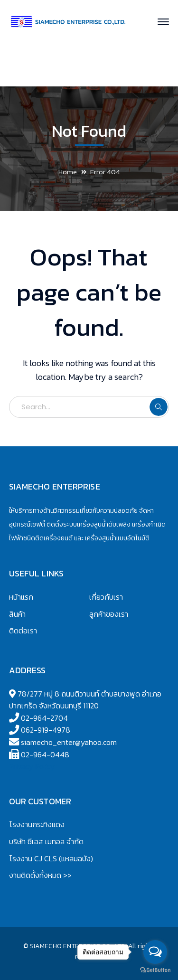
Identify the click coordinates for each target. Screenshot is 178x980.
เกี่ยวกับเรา (106, 597)
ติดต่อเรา (23, 631)
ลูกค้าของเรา (109, 614)
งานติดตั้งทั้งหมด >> (40, 875)
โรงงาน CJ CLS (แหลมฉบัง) (51, 858)
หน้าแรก (21, 597)
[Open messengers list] (155, 952)
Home (68, 172)
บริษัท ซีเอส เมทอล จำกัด (46, 841)
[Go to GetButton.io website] (155, 970)
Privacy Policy (32, 766)
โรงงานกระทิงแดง (37, 824)
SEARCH (159, 407)
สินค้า (17, 614)
